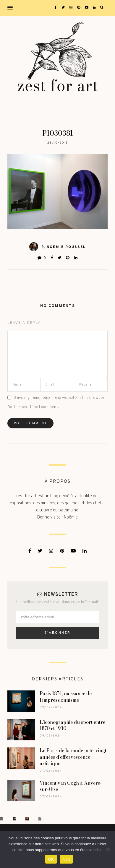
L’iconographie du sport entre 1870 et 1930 (72, 725)
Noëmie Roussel (66, 247)
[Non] (108, 849)
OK (51, 859)
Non (66, 859)
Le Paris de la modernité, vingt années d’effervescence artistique (73, 757)
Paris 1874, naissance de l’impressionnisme (66, 697)
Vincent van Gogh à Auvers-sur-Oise (71, 786)
